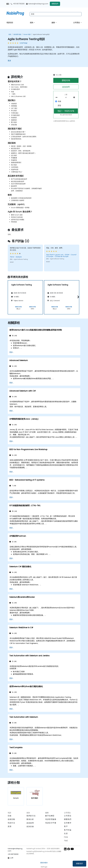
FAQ (66, 837)
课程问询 (66, 80)
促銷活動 (11, 819)
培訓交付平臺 (51, 823)
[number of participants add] (75, 97)
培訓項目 (10, 23)
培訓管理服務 (51, 819)
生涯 (66, 833)
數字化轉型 (50, 816)
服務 (53, 23)
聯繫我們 (79, 864)
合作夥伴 (68, 823)
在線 (59, 101)
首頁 (10, 34)
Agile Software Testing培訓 (41, 34)
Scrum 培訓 (27, 34)
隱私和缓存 (44, 863)
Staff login (44, 867)
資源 (10, 826)
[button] (78, 297)
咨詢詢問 (66, 87)
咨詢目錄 (30, 827)
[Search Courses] (56, 14)
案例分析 (30, 819)
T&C (66, 841)
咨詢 (32, 23)
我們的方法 (31, 816)
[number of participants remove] (57, 97)
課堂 (59, 105)
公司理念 (77, 23)
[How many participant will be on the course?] (66, 98)
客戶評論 (68, 830)
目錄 (10, 816)
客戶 (66, 826)
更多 (9, 61)
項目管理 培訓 (17, 34)
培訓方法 (11, 823)
